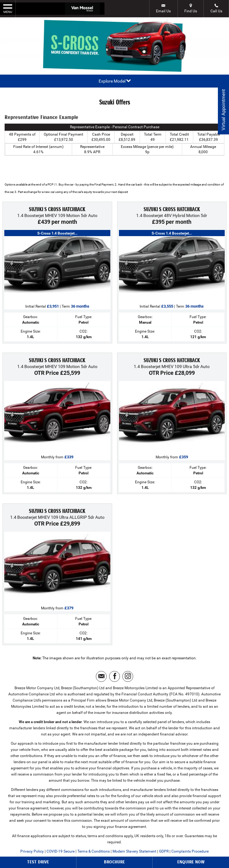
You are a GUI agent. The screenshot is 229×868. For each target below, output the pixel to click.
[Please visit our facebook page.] (114, 676)
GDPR (164, 851)
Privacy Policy (32, 851)
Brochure (114, 862)
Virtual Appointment (223, 111)
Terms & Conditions (94, 851)
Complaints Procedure (190, 851)
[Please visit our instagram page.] (128, 676)
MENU (8, 8)
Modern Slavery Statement (134, 851)
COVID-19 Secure (61, 851)
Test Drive (38, 862)
